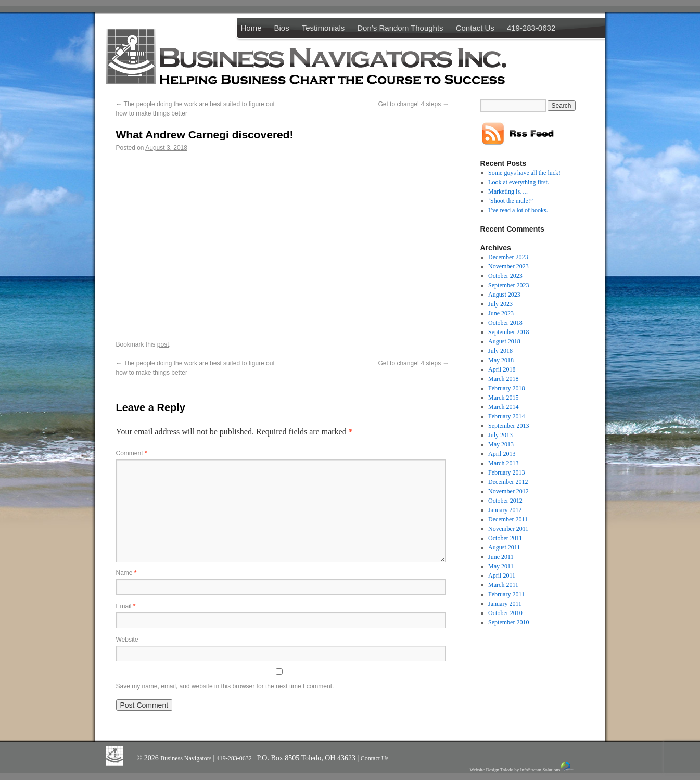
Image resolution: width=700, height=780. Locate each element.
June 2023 (501, 313)
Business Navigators (187, 758)
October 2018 (505, 323)
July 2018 (500, 351)
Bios (282, 28)
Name (126, 573)
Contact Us (475, 28)
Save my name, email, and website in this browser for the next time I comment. (225, 686)
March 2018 (503, 379)
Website (127, 640)
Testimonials (323, 28)
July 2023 (500, 304)
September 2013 (508, 426)
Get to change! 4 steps (413, 104)
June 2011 (501, 557)
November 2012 (508, 491)
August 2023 (504, 295)
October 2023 (505, 276)
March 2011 (503, 585)
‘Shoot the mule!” (511, 201)
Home (251, 28)
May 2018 (501, 360)
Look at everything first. (519, 182)
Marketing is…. (508, 191)
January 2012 (505, 510)
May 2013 (501, 444)
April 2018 (502, 369)
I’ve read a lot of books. (518, 210)
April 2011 (502, 576)
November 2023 (508, 266)
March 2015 (503, 398)
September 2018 (508, 332)
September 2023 (508, 285)
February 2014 (506, 416)
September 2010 (508, 622)
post (163, 344)
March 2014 (503, 407)
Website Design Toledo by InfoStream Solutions (523, 767)
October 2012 (505, 501)
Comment (132, 453)
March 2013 (503, 463)
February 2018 (506, 388)
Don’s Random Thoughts (400, 28)
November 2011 (508, 529)
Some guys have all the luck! (524, 173)
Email (126, 606)
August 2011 (504, 547)
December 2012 (508, 482)
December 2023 (508, 257)
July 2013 (500, 435)
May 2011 (501, 566)
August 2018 (504, 341)
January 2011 (505, 604)
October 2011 (505, 538)
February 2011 (506, 594)
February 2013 (506, 472)
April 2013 (502, 454)
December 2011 (508, 519)
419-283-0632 (531, 28)
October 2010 (505, 613)
